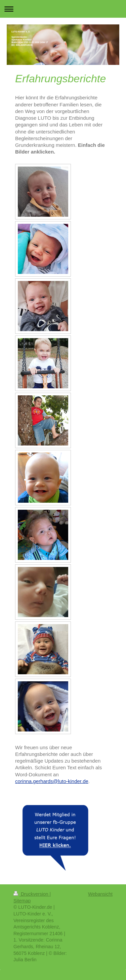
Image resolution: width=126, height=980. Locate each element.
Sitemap (22, 901)
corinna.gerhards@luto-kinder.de (52, 781)
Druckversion (31, 894)
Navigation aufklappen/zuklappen (63, 9)
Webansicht (100, 894)
